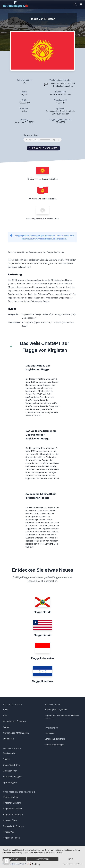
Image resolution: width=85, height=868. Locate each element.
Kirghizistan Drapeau (13, 809)
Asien (6, 715)
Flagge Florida (42, 612)
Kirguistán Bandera (12, 803)
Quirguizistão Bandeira (13, 826)
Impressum (49, 733)
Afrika (6, 710)
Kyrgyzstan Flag (11, 797)
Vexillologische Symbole (56, 710)
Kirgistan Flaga (10, 820)
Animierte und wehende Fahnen (43, 199)
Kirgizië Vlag (9, 832)
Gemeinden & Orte (12, 765)
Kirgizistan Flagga (11, 838)
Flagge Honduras (42, 681)
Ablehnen (14, 859)
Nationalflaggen (12, 705)
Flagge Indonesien (42, 658)
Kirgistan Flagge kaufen (43, 148)
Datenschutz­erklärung (55, 739)
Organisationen (10, 771)
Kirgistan (24, 94)
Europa (6, 727)
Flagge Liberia (43, 635)
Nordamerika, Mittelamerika (16, 733)
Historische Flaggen (12, 777)
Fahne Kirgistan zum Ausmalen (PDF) (42, 219)
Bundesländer (9, 753)
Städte (6, 759)
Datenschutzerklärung (76, 864)
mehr (71, 859)
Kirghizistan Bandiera (13, 814)
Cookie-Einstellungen (54, 745)
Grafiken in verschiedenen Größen (42, 179)
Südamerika (8, 739)
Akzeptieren (42, 859)
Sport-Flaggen (10, 782)
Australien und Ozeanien (14, 721)
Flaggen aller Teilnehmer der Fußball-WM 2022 (62, 717)
